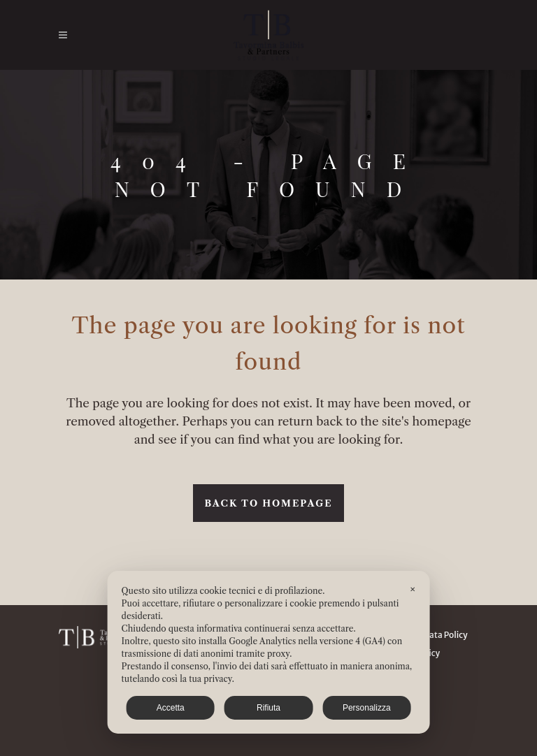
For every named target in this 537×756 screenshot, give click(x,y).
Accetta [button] (171, 708)
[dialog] (269, 652)
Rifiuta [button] (268, 708)
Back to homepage (268, 503)
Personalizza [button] (367, 708)
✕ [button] (413, 589)
